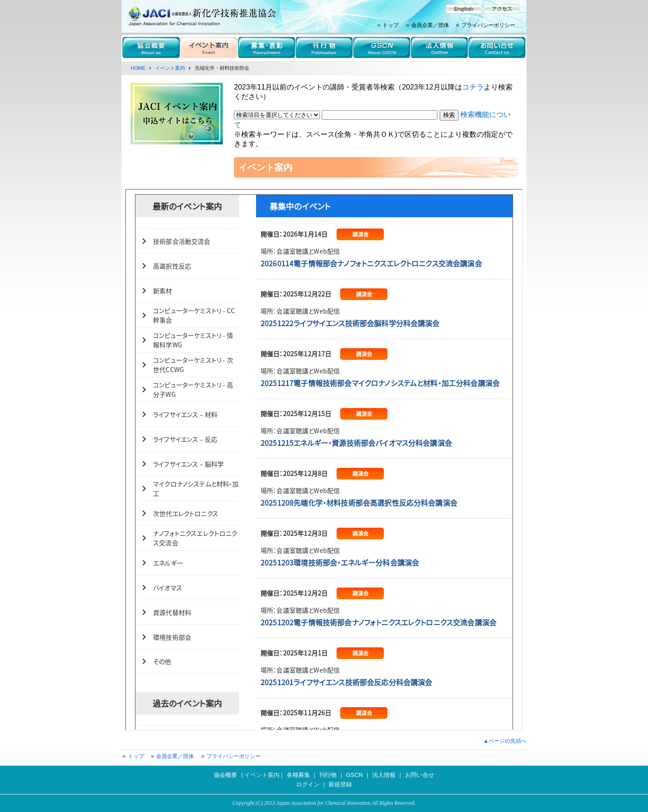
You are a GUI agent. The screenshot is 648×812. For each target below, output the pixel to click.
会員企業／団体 (430, 25)
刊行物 (328, 775)
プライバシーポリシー (488, 25)
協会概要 (225, 775)
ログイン (308, 784)
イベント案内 (170, 68)
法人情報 (384, 775)
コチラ (473, 87)
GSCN (355, 775)
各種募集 (298, 775)
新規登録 (340, 784)
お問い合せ (420, 775)
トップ (391, 25)
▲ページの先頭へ (505, 741)
